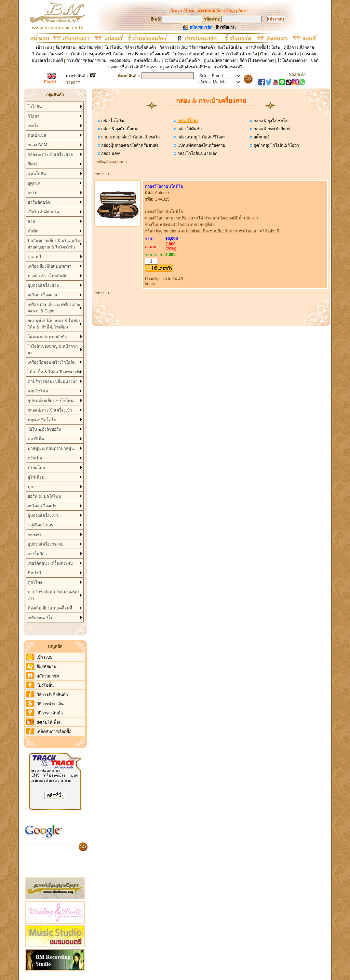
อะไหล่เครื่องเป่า (42, 506)
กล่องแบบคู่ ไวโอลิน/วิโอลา (201, 137)
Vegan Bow (120, 61)
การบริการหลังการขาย (86, 61)
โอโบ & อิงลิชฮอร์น (44, 429)
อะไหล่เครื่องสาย (42, 295)
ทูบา (32, 487)
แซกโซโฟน (38, 391)
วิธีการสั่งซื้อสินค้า (141, 48)
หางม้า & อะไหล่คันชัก (48, 276)
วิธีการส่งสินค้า (202, 48)
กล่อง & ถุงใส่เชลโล (270, 121)
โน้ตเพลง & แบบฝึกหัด (48, 337)
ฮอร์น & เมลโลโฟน (44, 496)
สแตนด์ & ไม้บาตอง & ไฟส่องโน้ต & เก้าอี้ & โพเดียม (54, 324)
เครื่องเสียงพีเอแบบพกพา (50, 266)
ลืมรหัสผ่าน (65, 48)
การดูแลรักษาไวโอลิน (104, 54)
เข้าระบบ (44, 48)
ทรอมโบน (36, 468)
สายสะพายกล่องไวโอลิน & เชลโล (130, 137)
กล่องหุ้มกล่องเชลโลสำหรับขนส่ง (129, 145)
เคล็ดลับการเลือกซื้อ (54, 731)
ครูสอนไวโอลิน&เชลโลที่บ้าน (185, 67)
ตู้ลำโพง (35, 582)
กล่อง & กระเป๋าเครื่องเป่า (50, 410)
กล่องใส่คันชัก (189, 129)
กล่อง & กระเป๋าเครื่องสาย (50, 155)
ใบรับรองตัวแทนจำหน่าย (195, 54)
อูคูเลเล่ (34, 183)
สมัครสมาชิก (90, 48)
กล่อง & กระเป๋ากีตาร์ (271, 129)
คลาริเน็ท (36, 439)
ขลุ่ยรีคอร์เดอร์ (40, 525)
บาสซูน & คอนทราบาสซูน (51, 448)
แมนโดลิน (37, 174)
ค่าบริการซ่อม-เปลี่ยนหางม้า (53, 381)
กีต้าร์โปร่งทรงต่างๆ (257, 61)
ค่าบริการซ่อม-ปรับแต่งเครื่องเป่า (53, 595)
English (51, 82)
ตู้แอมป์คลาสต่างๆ (220, 61)
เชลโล (33, 126)
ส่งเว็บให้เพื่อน (230, 48)
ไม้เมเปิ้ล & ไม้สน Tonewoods (54, 372)
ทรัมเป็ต (35, 458)
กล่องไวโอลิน (112, 121)
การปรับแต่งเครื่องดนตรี (148, 54)
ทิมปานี (34, 573)
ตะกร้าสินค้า (81, 76)
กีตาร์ (32, 164)
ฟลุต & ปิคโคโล (42, 420)
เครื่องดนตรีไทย (42, 618)
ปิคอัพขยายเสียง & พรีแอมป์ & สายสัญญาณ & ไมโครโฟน (54, 244)
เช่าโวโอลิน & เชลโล (239, 54)
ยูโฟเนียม (36, 477)
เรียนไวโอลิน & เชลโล (279, 54)
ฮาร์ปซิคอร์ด (39, 202)
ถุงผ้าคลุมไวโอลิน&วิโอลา (275, 145)
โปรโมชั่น (113, 48)
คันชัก (33, 231)
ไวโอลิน (35, 107)
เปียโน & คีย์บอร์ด (43, 212)
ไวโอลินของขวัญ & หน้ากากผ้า (53, 350)
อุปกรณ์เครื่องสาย (43, 285)
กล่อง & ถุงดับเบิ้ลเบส (119, 129)
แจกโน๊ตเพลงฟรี (228, 67)
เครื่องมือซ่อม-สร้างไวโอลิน (52, 362)
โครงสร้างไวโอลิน (66, 54)
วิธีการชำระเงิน (173, 48)
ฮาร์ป (32, 193)
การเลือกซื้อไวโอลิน (263, 48)
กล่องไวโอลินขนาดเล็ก (197, 153)
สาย (31, 221)
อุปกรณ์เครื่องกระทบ (46, 544)
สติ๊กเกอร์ (261, 137)
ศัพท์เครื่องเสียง (147, 61)
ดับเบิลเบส (37, 135)
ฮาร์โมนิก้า (37, 554)
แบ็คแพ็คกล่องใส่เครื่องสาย (201, 145)
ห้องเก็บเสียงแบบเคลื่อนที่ (50, 608)
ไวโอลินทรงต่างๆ (292, 61)
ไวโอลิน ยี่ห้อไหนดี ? (182, 61)
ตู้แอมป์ (34, 257)
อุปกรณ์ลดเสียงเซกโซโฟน (51, 401)
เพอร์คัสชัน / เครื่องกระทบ (50, 563)
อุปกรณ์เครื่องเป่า (43, 515)
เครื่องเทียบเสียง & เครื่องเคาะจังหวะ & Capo (54, 308)
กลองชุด (35, 535)
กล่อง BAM (37, 145)
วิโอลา (33, 116)
